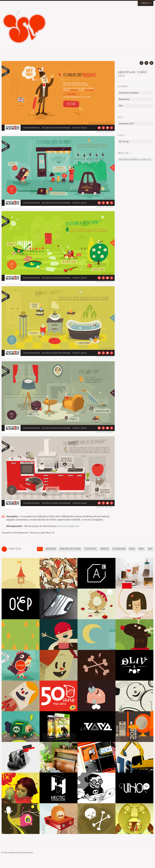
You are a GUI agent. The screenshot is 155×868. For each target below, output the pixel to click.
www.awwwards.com (68, 526)
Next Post (146, 63)
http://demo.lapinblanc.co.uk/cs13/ (135, 159)
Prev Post (141, 63)
